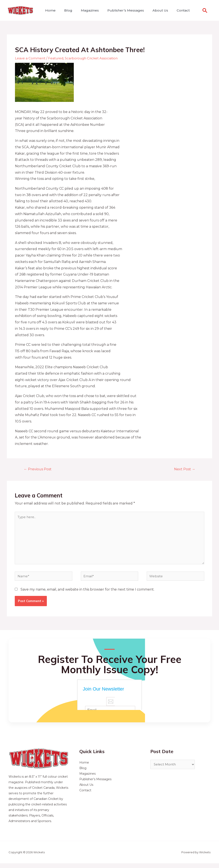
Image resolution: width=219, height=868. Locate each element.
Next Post (184, 469)
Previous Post (39, 469)
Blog (66, 10)
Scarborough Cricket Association (94, 58)
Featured (57, 58)
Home (50, 10)
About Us (153, 10)
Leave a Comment (30, 58)
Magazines (86, 10)
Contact (174, 10)
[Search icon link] (205, 10)
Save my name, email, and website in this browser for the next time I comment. (87, 594)
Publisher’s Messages (120, 10)
